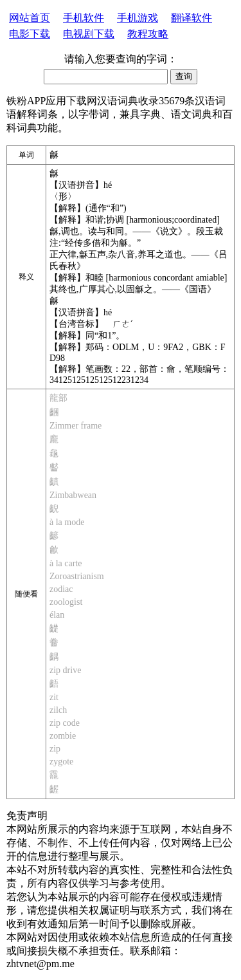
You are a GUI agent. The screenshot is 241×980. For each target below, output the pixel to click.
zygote (61, 762)
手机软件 (84, 18)
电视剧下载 (89, 34)
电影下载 (30, 34)
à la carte (66, 563)
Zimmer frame (76, 426)
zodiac (61, 589)
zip (55, 749)
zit (54, 697)
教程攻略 (148, 34)
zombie (63, 736)
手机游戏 (138, 18)
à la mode (67, 522)
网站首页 (30, 18)
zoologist (66, 602)
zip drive (65, 670)
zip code (65, 723)
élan (57, 615)
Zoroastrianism (77, 576)
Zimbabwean (73, 495)
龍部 (58, 398)
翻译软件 (192, 18)
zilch (58, 710)
